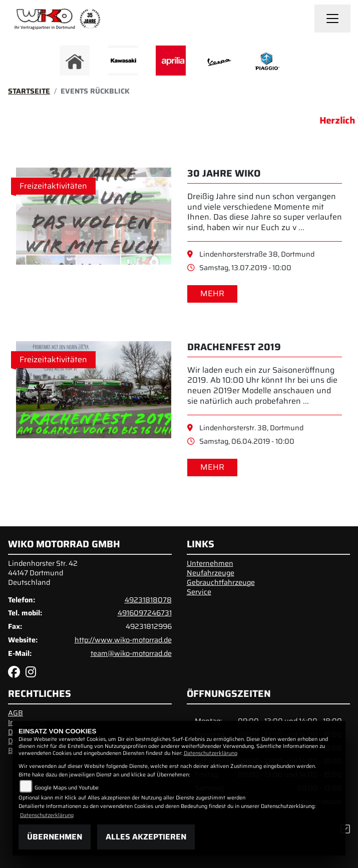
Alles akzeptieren (146, 837)
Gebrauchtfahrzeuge (221, 582)
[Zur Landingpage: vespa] (219, 61)
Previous (58, 63)
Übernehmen (55, 837)
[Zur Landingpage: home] (75, 61)
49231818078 (148, 600)
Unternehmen (210, 563)
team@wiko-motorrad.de (131, 653)
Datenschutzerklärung (211, 753)
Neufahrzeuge (211, 573)
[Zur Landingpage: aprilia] (171, 61)
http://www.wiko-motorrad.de (123, 640)
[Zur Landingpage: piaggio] (267, 61)
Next (301, 63)
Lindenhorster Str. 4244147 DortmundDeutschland (43, 573)
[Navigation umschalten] (332, 19)
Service (199, 592)
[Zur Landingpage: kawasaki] (123, 61)
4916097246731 (145, 613)
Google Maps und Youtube (67, 788)
